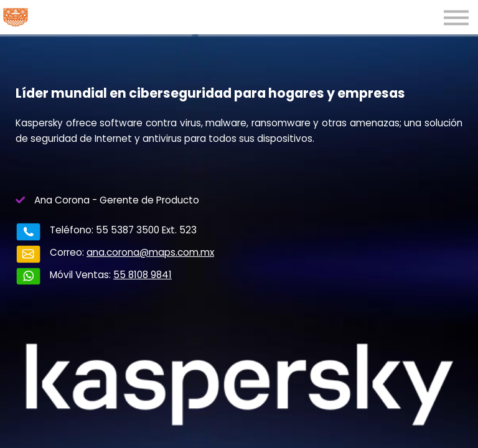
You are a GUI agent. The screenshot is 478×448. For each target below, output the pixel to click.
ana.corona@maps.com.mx (125, 252)
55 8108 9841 (118, 268)
